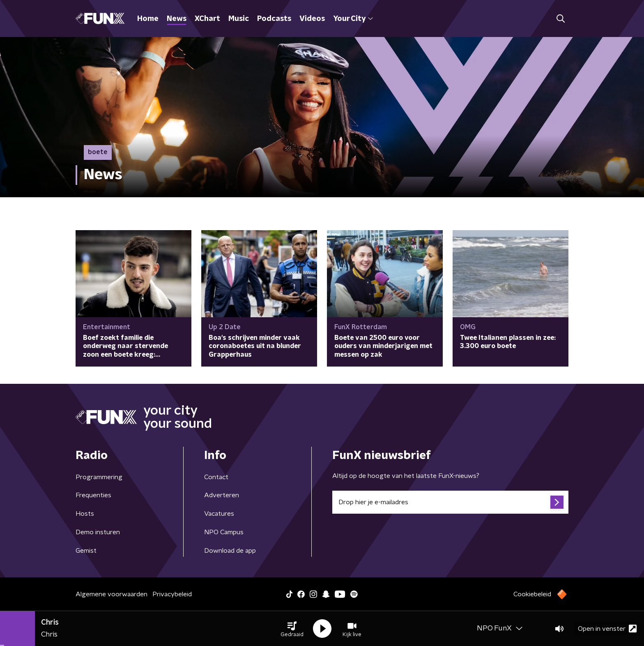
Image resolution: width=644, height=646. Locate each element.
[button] (292, 629)
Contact (216, 477)
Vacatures (219, 514)
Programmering (99, 477)
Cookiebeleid (532, 594)
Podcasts (274, 19)
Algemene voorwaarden (112, 594)
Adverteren (222, 495)
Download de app (230, 551)
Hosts (85, 514)
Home (148, 19)
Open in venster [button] (607, 629)
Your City (353, 19)
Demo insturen (98, 532)
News (177, 19)
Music (239, 19)
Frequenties (93, 495)
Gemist (86, 551)
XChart (207, 19)
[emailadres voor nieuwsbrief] (450, 502)
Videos (312, 19)
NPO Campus (224, 532)
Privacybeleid (172, 594)
